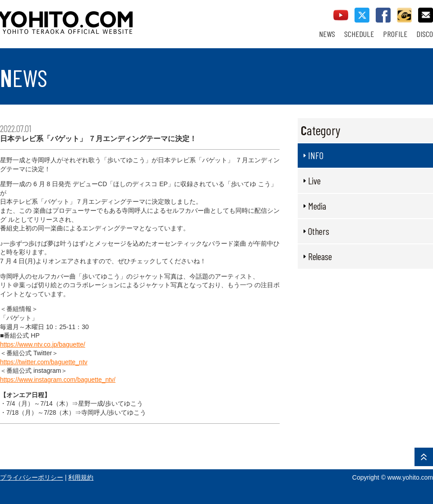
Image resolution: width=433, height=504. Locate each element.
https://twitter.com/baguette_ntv (44, 362)
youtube (341, 15)
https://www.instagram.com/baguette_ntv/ (58, 380)
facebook (383, 15)
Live (314, 181)
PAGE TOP (424, 457)
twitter (362, 15)
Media (317, 206)
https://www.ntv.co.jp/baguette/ (43, 344)
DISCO (425, 34)
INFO (316, 155)
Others (319, 231)
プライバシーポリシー (32, 477)
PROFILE (395, 34)
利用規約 (81, 477)
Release (320, 256)
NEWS (327, 34)
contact (426, 15)
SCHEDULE (359, 34)
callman (404, 15)
